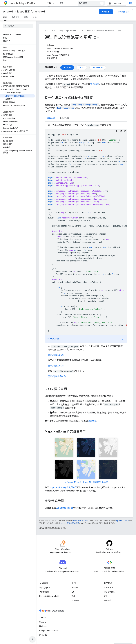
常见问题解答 (45, 588)
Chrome (43, 622)
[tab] (51, 118)
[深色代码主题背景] (117, 131)
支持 (35, 17)
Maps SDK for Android (31, 12)
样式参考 (92, 421)
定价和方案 (108, 588)
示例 (26, 17)
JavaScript (98, 68)
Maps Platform (23, 3)
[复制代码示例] (125, 131)
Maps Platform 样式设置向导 (63, 487)
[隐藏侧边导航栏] (32, 639)
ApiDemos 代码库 (65, 508)
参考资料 (16, 17)
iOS (82, 68)
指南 (119, 31)
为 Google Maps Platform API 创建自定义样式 (86, 482)
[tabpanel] (86, 251)
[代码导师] (121, 131)
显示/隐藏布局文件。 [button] (58, 376)
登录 (131, 3)
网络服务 (75, 600)
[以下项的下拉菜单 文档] (54, 3)
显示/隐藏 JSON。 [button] (57, 355)
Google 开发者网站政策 (70, 523)
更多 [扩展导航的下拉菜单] (62, 3)
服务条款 (108, 600)
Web (73, 596)
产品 (53, 31)
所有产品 (43, 635)
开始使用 (106, 12)
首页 (46, 31)
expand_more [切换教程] (123, 339)
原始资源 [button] (51, 118)
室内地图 (95, 84)
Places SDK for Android (49, 596)
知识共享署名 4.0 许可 (81, 521)
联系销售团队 (124, 12)
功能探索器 (44, 592)
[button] (18, 70)
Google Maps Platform (67, 31)
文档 (81, 31)
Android (8, 12)
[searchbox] (18, 26)
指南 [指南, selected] (5, 17)
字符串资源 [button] (64, 118)
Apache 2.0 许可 (122, 521)
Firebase (43, 626)
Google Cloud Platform (49, 631)
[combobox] (91, 3)
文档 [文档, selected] (49, 3)
